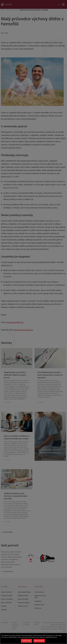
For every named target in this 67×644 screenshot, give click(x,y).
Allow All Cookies (39, 641)
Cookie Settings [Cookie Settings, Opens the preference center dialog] (26, 641)
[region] (33, 638)
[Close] (64, 636)
